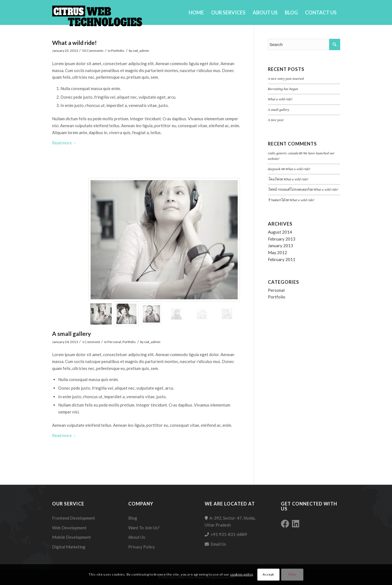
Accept (268, 574)
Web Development (69, 528)
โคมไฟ (273, 179)
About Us (137, 537)
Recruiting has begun (283, 89)
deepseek (274, 169)
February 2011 (282, 259)
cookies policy (242, 574)
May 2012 (277, 252)
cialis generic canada (283, 153)
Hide (292, 574)
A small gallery (71, 334)
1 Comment (91, 342)
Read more (65, 143)
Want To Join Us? (144, 528)
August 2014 (280, 232)
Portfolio (118, 51)
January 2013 (280, 246)
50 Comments (93, 51)
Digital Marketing (69, 547)
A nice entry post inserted (286, 79)
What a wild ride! (74, 43)
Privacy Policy (142, 547)
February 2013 (282, 239)
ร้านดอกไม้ (276, 200)
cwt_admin (141, 51)
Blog (133, 518)
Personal (114, 342)
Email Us (218, 544)
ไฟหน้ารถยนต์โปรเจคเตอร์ (288, 190)
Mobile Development (71, 537)
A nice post (276, 120)
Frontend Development (74, 518)
